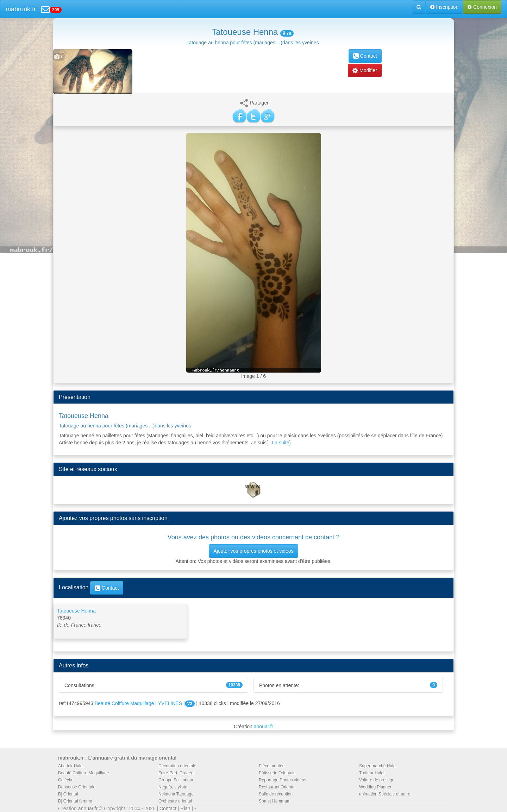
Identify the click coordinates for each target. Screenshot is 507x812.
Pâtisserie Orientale (277, 773)
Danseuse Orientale (77, 787)
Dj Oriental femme (75, 801)
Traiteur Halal (372, 773)
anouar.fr (264, 727)
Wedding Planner (375, 787)
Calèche (66, 780)
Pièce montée (272, 766)
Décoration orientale (177, 766)
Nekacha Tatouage (176, 794)
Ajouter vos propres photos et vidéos (253, 551)
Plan (186, 808)
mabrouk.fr (21, 9)
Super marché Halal (378, 766)
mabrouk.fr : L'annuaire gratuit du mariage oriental (117, 758)
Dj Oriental (68, 794)
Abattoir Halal (71, 766)
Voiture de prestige (377, 780)
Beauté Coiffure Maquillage (124, 703)
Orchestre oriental (175, 801)
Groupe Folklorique (176, 780)
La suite (281, 443)
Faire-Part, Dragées (177, 773)
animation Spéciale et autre (385, 794)
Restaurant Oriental (277, 787)
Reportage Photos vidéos (283, 780)
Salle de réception (276, 794)
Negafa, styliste (173, 787)
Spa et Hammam (275, 801)
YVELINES (170, 703)
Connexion (482, 7)
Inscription (444, 7)
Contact (365, 56)
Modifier (365, 70)
